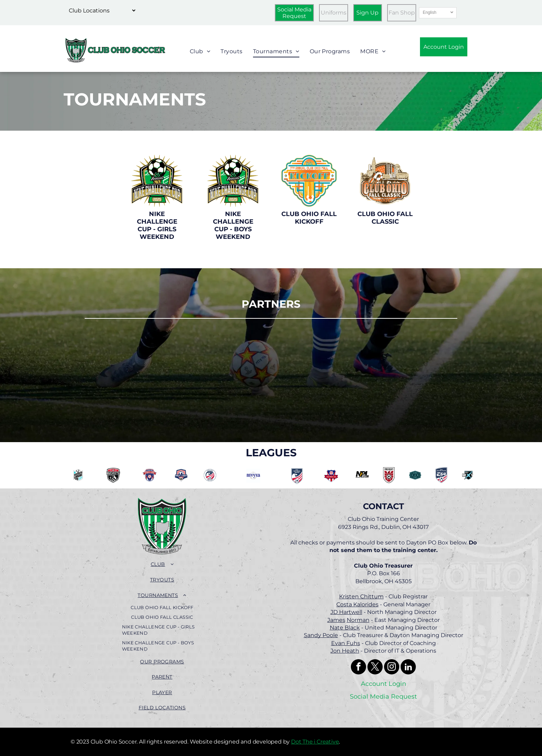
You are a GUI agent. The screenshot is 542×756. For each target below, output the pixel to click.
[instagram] (392, 668)
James (336, 620)
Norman (358, 620)
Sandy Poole (321, 635)
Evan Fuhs (346, 643)
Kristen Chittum (361, 596)
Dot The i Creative (315, 742)
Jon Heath (345, 651)
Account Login (384, 684)
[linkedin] (408, 668)
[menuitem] (200, 52)
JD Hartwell (346, 612)
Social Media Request (383, 697)
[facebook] (358, 668)
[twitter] (375, 668)
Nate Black (345, 628)
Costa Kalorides (357, 604)
